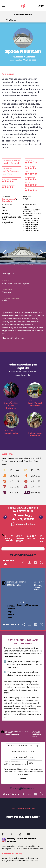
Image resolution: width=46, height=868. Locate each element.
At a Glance (11, 20)
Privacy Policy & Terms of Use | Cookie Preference (20, 861)
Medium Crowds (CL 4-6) (23, 751)
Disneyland (30, 57)
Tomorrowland (9, 199)
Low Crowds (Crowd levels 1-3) (23, 746)
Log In (41, 6)
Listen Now (13, 854)
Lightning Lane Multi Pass (11, 218)
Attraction (19, 57)
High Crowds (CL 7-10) (23, 757)
